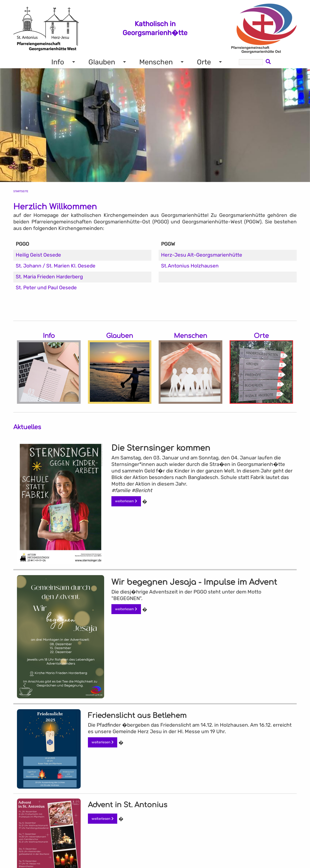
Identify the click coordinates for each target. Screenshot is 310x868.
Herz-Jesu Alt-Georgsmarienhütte (202, 255)
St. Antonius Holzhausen (190, 266)
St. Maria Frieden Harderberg (49, 277)
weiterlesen (126, 501)
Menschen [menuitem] (156, 62)
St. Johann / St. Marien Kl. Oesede (56, 266)
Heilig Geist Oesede (38, 255)
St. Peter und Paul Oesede (46, 288)
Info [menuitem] (58, 62)
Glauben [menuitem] (102, 62)
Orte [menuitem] (204, 62)
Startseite (21, 191)
